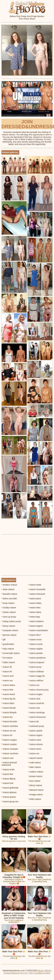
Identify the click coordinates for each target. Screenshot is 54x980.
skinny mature (35, 785)
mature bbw (7, 690)
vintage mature (35, 794)
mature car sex (9, 731)
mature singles (35, 694)
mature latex (34, 608)
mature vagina (35, 735)
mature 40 (7, 671)
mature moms (35, 640)
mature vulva (35, 740)
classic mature (9, 612)
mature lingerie (35, 626)
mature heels (35, 585)
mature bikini (8, 703)
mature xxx (34, 753)
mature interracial (37, 594)
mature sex (34, 685)
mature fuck (7, 783)
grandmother (8, 644)
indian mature (8, 662)
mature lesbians (36, 621)
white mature (35, 799)
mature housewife (37, 589)
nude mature (34, 763)
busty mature (8, 603)
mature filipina (8, 779)
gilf (3, 640)
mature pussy (35, 667)
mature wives (35, 749)
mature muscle (35, 644)
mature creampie (10, 749)
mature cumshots (10, 753)
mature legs (34, 617)
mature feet (7, 774)
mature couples (9, 744)
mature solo (34, 708)
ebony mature (8, 626)
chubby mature (9, 608)
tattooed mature (36, 790)
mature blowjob (9, 712)
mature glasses (9, 792)
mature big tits (8, 699)
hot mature (7, 658)
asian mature (8, 589)
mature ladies (35, 603)
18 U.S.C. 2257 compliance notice (35, 973)
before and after (9, 599)
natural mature (35, 758)
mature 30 (7, 667)
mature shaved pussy (38, 690)
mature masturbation (38, 630)
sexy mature (34, 781)
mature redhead (36, 671)
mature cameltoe (10, 726)
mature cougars (9, 740)
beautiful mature (9, 594)
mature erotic (8, 770)
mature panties (35, 653)
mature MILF (34, 635)
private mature (35, 776)
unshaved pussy (36, 726)
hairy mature (8, 649)
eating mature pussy (11, 621)
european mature (10, 630)
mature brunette (9, 722)
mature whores (35, 744)
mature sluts (34, 699)
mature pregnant (36, 662)
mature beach (8, 694)
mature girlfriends (10, 788)
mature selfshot (36, 681)
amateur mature (9, 585)
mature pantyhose (37, 658)
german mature (9, 635)
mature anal (7, 676)
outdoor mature (36, 772)
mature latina (35, 612)
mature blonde (9, 708)
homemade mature (11, 653)
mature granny (9, 797)
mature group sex (10, 802)
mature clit (7, 735)
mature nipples (35, 649)
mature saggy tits (36, 676)
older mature (34, 767)
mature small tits (36, 703)
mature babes (8, 685)
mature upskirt (35, 731)
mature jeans (35, 599)
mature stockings (36, 712)
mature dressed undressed (9, 764)
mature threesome (37, 717)
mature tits (33, 722)
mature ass (7, 681)
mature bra (7, 717)
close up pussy (9, 617)
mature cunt (7, 758)
